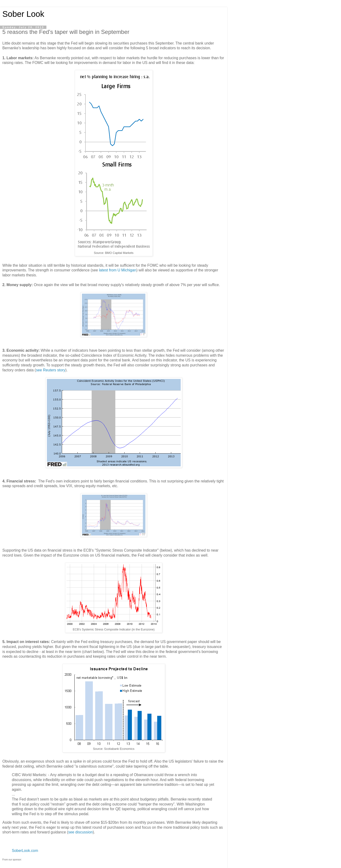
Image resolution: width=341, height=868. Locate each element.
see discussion (81, 832)
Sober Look (23, 14)
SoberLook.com (25, 851)
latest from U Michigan (118, 270)
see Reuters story (51, 370)
